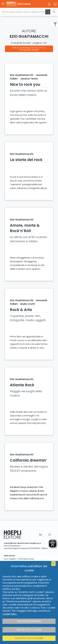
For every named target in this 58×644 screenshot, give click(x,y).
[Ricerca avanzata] (54, 12)
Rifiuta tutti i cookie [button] (29, 630)
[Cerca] (48, 12)
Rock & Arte (21, 310)
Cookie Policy (10, 614)
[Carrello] (55, 4)
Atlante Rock (22, 385)
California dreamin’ (28, 460)
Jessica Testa (29, 79)
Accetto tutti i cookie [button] (29, 638)
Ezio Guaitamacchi (22, 75)
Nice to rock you (25, 84)
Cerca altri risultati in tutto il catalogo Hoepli (29, 49)
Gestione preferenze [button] (29, 621)
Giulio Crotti (27, 304)
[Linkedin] (41, 535)
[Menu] (3, 4)
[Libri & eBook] (24, 4)
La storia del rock (26, 160)
